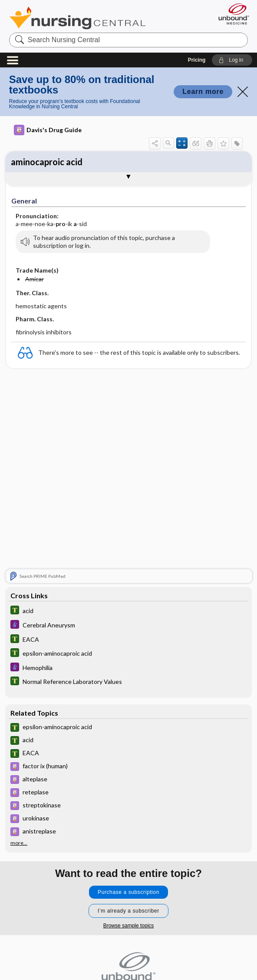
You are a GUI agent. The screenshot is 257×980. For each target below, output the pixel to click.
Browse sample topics (129, 926)
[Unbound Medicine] (231, 14)
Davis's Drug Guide (48, 130)
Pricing (197, 60)
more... (19, 843)
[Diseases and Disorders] (128, 625)
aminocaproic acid (47, 162)
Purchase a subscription (128, 892)
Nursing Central (77, 18)
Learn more (203, 92)
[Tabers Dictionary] (128, 611)
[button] (232, 60)
